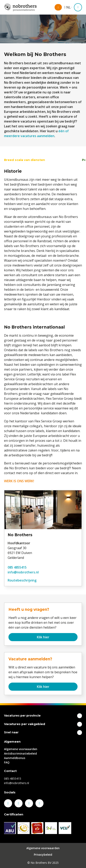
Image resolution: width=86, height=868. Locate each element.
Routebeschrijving (22, 580)
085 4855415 (17, 567)
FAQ (7, 762)
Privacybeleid (43, 855)
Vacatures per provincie (22, 716)
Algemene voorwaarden (21, 749)
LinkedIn (19, 803)
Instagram (29, 803)
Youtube (39, 803)
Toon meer (80, 716)
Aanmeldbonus (15, 758)
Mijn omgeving (62, 8)
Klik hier (43, 637)
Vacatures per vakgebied (25, 724)
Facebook (8, 803)
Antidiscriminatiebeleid (20, 753)
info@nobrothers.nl (23, 572)
